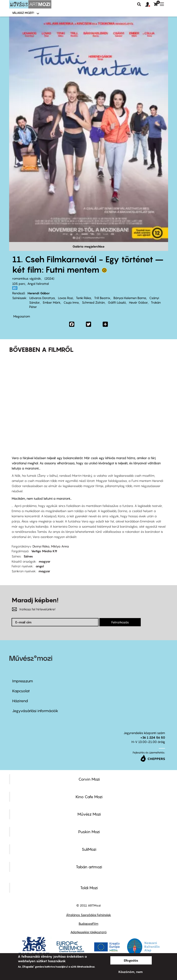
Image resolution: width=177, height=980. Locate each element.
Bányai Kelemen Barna (130, 298)
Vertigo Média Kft (44, 551)
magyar (45, 561)
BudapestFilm (88, 924)
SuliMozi (89, 849)
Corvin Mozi (89, 779)
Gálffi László (117, 302)
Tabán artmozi (89, 867)
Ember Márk (52, 302)
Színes (28, 556)
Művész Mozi (89, 814)
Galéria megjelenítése (88, 246)
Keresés (139, 4)
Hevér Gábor (138, 302)
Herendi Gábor (39, 293)
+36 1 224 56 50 (153, 737)
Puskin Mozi (89, 832)
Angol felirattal (38, 284)
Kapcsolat (21, 691)
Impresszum (23, 681)
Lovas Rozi (65, 298)
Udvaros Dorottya (42, 298)
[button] (149, 5)
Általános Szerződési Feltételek (88, 915)
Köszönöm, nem (131, 972)
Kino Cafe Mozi (89, 797)
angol (40, 566)
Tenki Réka (84, 298)
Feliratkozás (120, 622)
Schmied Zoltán (93, 302)
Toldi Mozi (89, 888)
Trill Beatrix (102, 298)
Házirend (20, 701)
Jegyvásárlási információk (35, 711)
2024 (49, 278)
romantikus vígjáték (27, 278)
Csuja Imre (71, 302)
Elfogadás (131, 960)
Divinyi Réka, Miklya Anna (51, 546)
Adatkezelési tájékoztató (88, 932)
